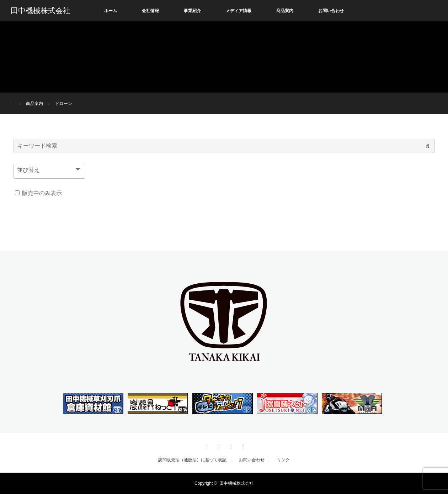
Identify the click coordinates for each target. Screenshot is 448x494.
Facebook (218, 445)
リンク (283, 460)
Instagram (230, 445)
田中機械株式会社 (41, 11)
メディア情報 (239, 11)
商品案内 (285, 11)
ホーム (111, 11)
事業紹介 (192, 11)
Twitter (206, 445)
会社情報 (150, 11)
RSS (242, 445)
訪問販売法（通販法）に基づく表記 (192, 460)
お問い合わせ (331, 11)
